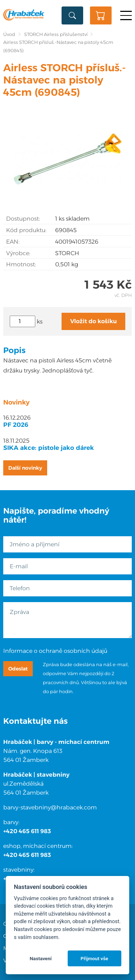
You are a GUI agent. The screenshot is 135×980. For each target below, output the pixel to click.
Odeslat (18, 669)
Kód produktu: (26, 230)
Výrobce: (18, 253)
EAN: (13, 242)
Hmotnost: (21, 264)
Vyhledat (72, 15)
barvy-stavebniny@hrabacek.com (50, 807)
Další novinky (25, 468)
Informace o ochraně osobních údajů (55, 651)
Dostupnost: (23, 219)
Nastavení (40, 958)
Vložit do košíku (94, 321)
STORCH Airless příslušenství (56, 34)
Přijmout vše (94, 958)
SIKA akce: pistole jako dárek (49, 448)
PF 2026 (16, 425)
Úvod (9, 34)
